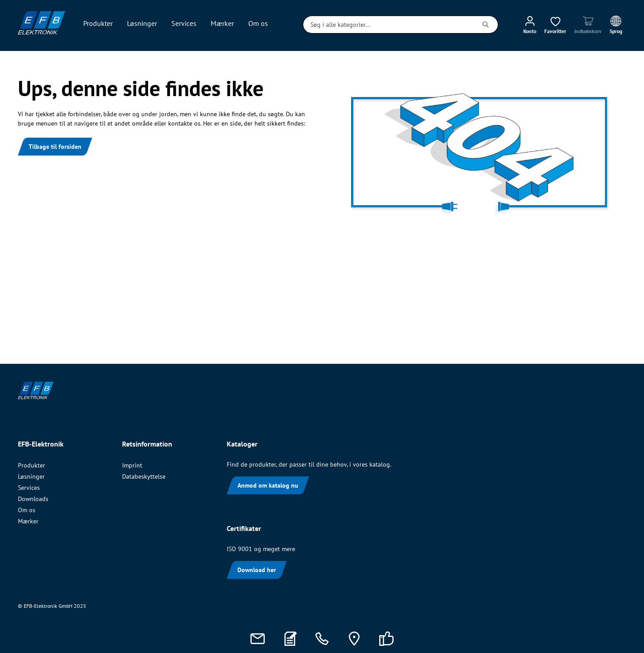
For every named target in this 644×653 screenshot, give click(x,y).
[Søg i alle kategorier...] (388, 25)
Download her (257, 570)
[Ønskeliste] (555, 25)
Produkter (32, 465)
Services (29, 488)
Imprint (132, 465)
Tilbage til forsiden (55, 147)
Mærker (28, 521)
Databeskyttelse (144, 476)
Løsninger (31, 476)
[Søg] (486, 25)
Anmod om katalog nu (268, 485)
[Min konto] (530, 25)
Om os (27, 510)
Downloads (33, 499)
